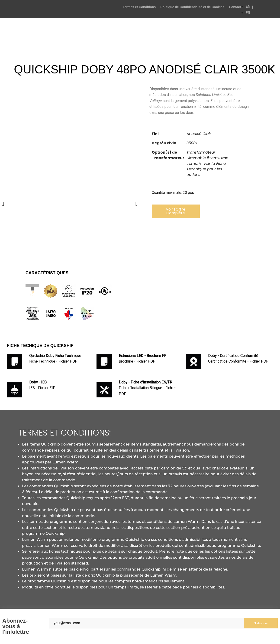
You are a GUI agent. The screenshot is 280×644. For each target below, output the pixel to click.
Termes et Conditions (139, 7)
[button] (176, 211)
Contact (235, 7)
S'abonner (261, 623)
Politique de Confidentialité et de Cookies (192, 7)
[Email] (146, 623)
